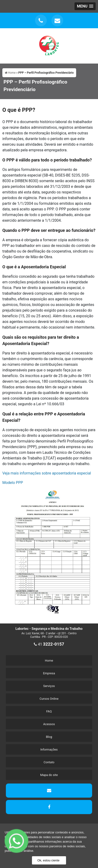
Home (49, 661)
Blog (49, 737)
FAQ (49, 711)
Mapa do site (49, 775)
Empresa (49, 673)
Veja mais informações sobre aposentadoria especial (47, 473)
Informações (49, 749)
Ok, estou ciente (48, 860)
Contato (49, 762)
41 (49, 644)
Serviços (49, 686)
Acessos (49, 724)
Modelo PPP (13, 483)
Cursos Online (49, 699)
